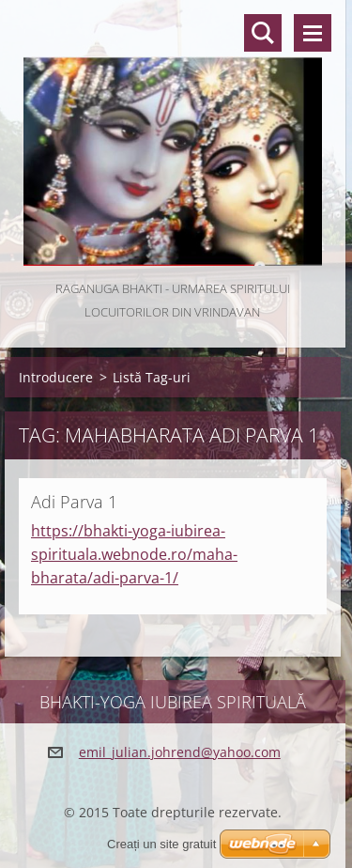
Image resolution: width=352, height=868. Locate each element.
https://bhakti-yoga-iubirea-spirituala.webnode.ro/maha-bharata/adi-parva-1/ (134, 554)
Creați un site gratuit (161, 844)
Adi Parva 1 (74, 502)
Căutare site (263, 33)
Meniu (313, 33)
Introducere (56, 377)
